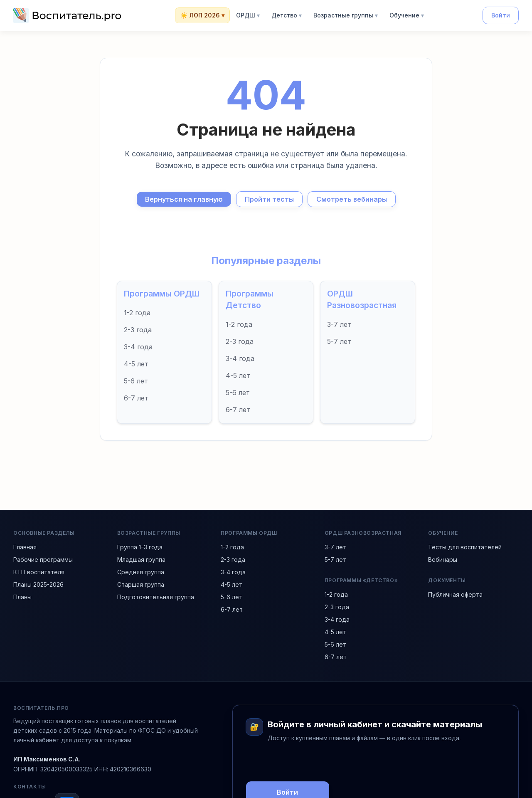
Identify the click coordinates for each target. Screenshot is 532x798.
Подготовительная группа (156, 597)
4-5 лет (136, 364)
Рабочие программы (43, 560)
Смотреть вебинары (352, 199)
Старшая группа (141, 584)
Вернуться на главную (184, 199)
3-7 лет (339, 324)
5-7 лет (339, 341)
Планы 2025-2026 (38, 584)
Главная (25, 547)
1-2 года (137, 313)
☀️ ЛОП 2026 (202, 15)
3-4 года (138, 347)
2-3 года (138, 330)
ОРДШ (248, 15)
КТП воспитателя (39, 572)
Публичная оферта (455, 594)
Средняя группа (141, 572)
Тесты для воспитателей (465, 547)
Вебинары (443, 560)
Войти (501, 15)
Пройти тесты (269, 199)
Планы (22, 597)
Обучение (407, 15)
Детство (287, 15)
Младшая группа (141, 560)
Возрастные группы (346, 15)
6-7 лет (136, 398)
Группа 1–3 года (140, 547)
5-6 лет (136, 381)
